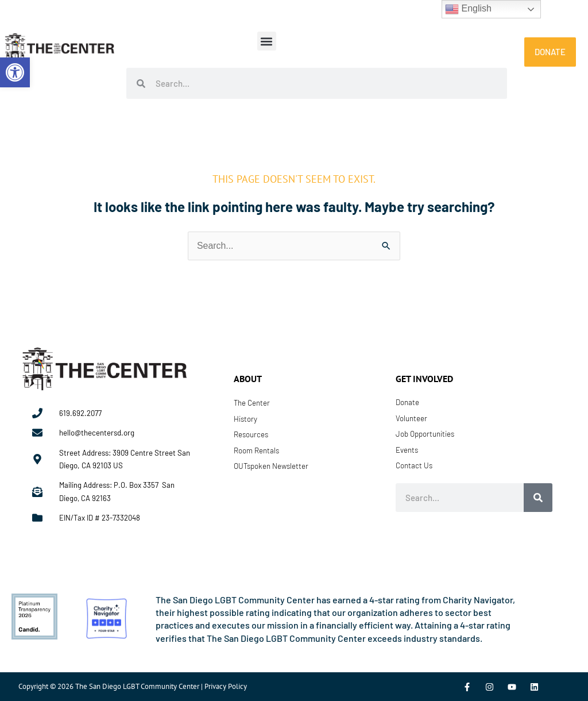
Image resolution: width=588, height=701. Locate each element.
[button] (267, 41)
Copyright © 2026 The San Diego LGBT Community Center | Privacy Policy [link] (133, 686)
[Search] (538, 498)
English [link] (468, 9)
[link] (15, 72)
